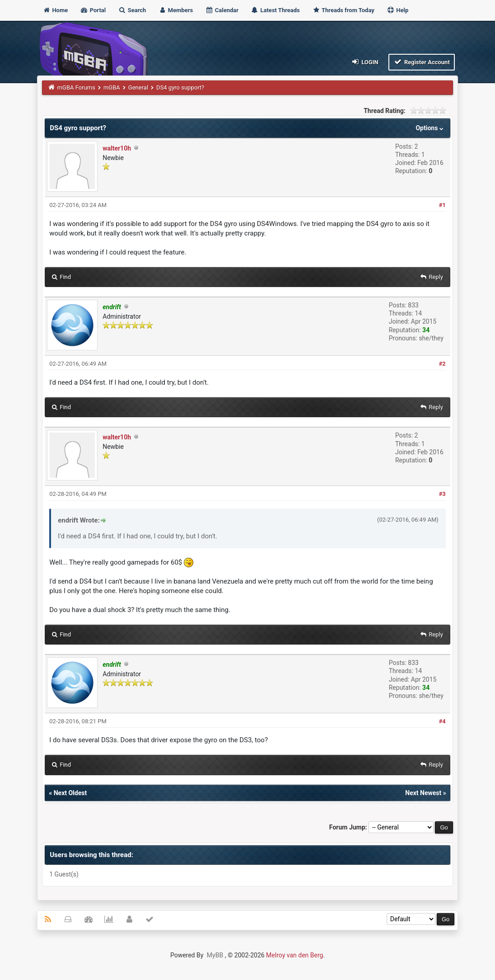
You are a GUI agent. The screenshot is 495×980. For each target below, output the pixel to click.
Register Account (422, 62)
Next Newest (423, 793)
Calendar (222, 10)
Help (397, 10)
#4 (442, 721)
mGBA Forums (76, 87)
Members (176, 10)
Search (132, 10)
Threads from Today (343, 10)
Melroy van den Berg (294, 955)
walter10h (117, 148)
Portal (93, 10)
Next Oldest (70, 793)
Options (430, 128)
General (138, 87)
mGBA (112, 87)
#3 (442, 494)
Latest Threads (275, 10)
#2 (442, 364)
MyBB (215, 955)
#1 (442, 205)
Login (364, 62)
